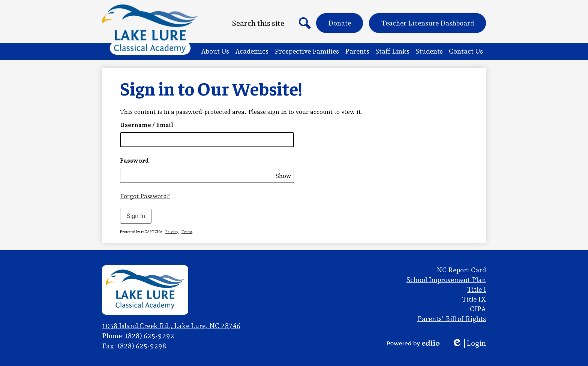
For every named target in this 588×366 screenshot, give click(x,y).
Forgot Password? (145, 196)
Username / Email (147, 125)
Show (283, 176)
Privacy (172, 232)
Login (469, 343)
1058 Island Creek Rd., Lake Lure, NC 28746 (171, 326)
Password (134, 161)
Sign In (136, 216)
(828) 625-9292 (150, 336)
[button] (215, 51)
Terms (187, 232)
